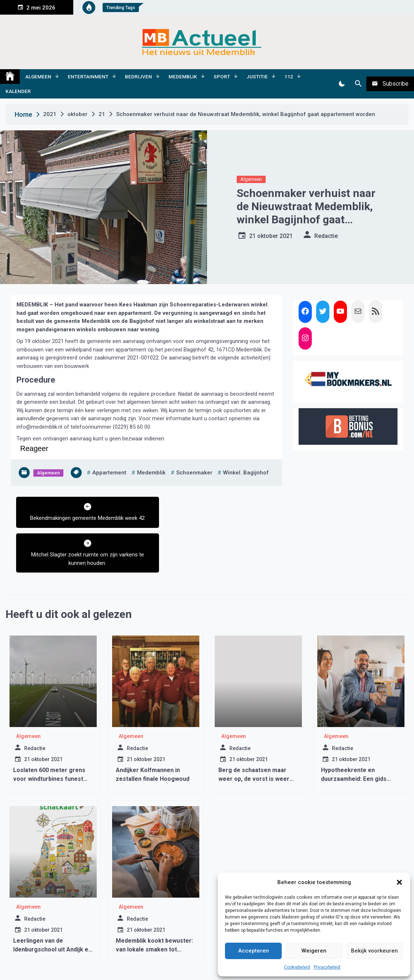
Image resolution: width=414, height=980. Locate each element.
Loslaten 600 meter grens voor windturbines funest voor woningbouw (49, 742)
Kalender (18, 91)
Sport (222, 77)
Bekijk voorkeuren (374, 951)
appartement (109, 473)
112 (289, 77)
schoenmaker (194, 473)
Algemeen (38, 77)
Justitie (257, 77)
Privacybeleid (327, 967)
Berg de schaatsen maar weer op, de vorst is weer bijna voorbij (254, 742)
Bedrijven (138, 77)
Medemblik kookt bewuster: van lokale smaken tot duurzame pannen (154, 913)
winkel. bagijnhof (246, 473)
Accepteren (254, 951)
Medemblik (183, 77)
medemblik (151, 473)
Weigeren (314, 951)
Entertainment (88, 77)
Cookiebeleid (297, 967)
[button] (399, 882)
